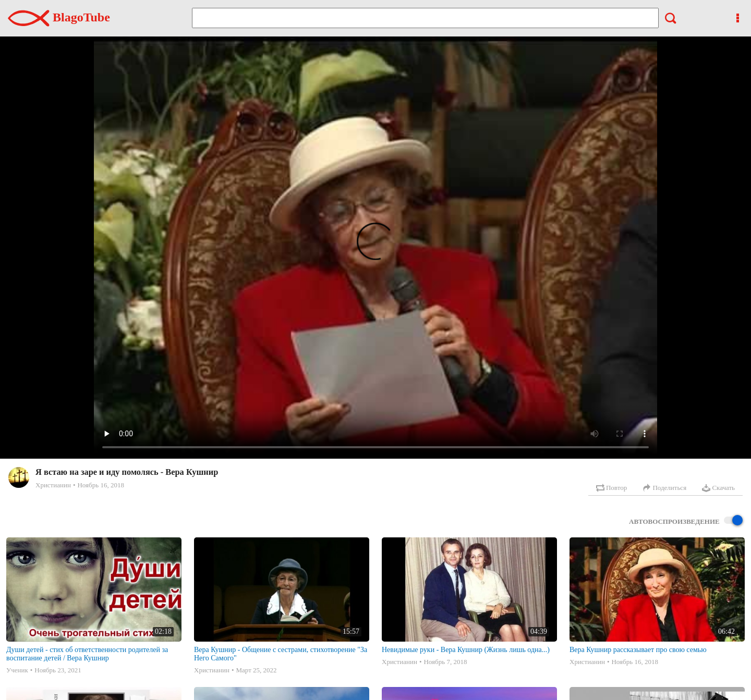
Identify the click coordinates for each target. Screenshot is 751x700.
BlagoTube (59, 17)
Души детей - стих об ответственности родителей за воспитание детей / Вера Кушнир (87, 654)
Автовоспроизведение (686, 521)
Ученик (17, 670)
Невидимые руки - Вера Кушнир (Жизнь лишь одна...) (466, 650)
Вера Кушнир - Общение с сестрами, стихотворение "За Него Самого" (281, 654)
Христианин (53, 485)
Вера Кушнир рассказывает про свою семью (638, 650)
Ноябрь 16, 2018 (100, 485)
